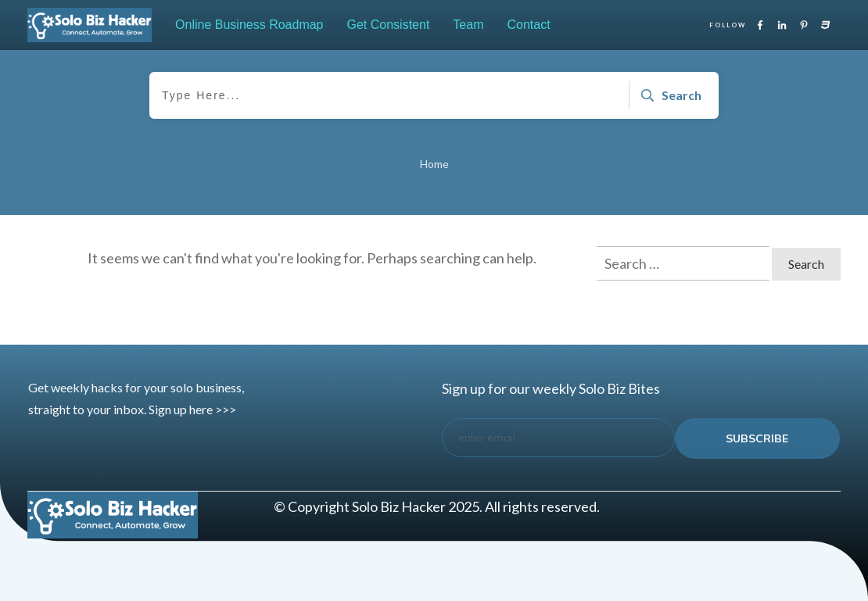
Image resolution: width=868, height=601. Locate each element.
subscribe (757, 438)
